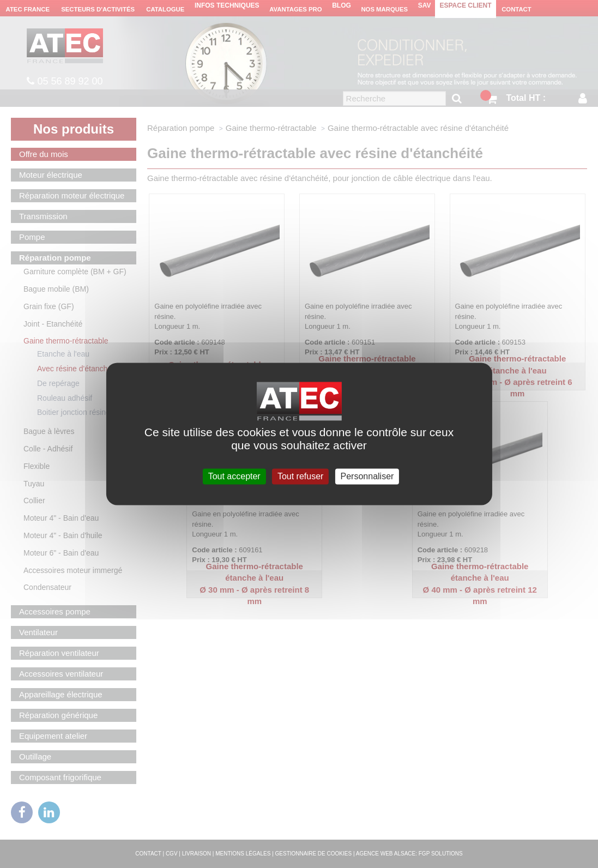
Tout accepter (234, 476)
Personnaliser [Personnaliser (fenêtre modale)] (367, 476)
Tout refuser (300, 476)
